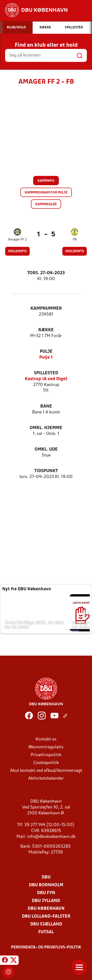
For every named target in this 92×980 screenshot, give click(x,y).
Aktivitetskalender (46, 779)
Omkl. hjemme (46, 428)
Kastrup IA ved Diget (46, 379)
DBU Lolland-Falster (46, 917)
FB (75, 240)
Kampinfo (46, 181)
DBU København (46, 909)
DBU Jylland (46, 901)
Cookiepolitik (46, 763)
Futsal (46, 932)
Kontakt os (46, 739)
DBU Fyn (46, 893)
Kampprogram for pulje (46, 193)
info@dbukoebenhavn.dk (51, 837)
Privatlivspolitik (46, 755)
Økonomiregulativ (46, 747)
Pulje (46, 352)
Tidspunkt (46, 471)
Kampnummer (46, 309)
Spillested (46, 373)
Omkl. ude (46, 450)
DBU (46, 877)
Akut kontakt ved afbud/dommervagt (46, 771)
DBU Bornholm (46, 885)
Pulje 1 (46, 358)
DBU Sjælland (46, 924)
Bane (46, 406)
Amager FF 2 (17, 240)
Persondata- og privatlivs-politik (46, 947)
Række (46, 330)
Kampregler (46, 204)
